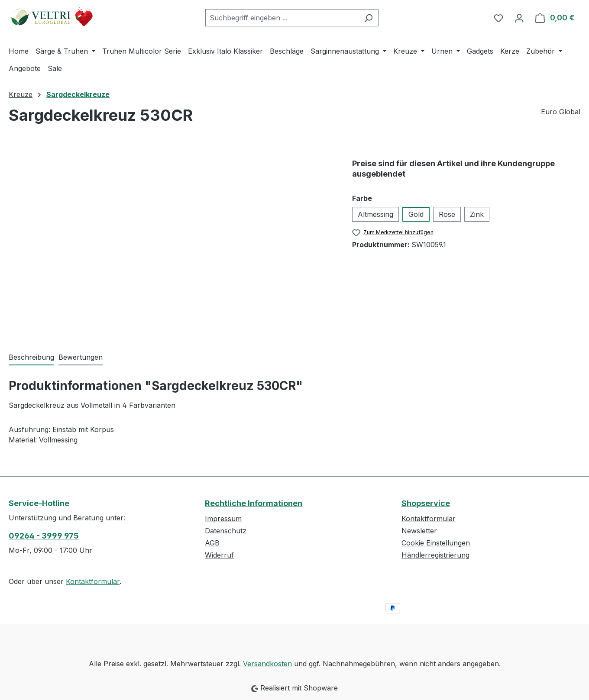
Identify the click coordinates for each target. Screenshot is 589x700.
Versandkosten (267, 664)
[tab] (31, 358)
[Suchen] (368, 18)
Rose (447, 214)
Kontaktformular (93, 581)
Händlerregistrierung (435, 555)
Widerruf (219, 555)
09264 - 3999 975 (44, 536)
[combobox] (282, 18)
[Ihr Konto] (519, 18)
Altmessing (375, 214)
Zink (477, 214)
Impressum (223, 519)
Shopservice (426, 503)
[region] (172, 241)
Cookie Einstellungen (436, 543)
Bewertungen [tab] (81, 357)
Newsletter (419, 531)
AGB (212, 543)
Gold (416, 214)
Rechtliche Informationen (254, 503)
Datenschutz (226, 531)
